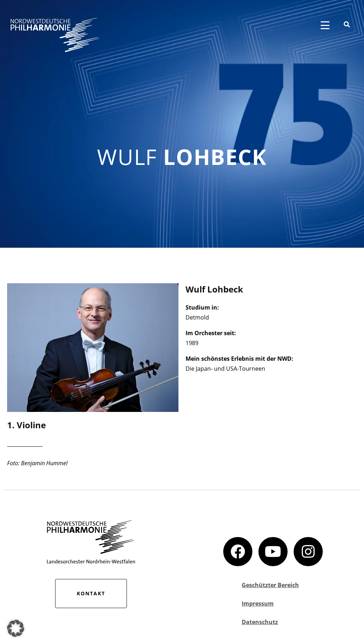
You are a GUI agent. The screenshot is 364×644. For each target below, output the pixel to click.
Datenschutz (260, 622)
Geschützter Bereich (270, 585)
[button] (16, 628)
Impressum (258, 603)
